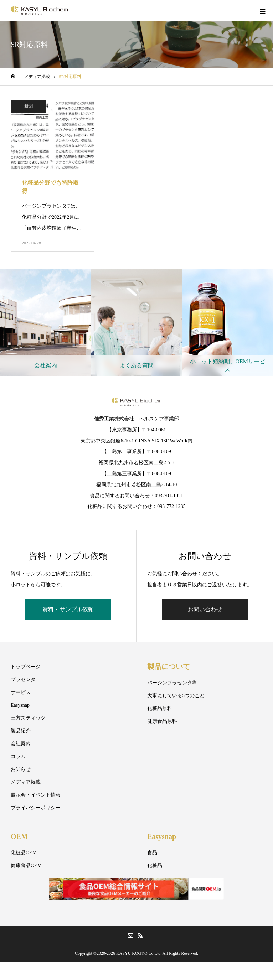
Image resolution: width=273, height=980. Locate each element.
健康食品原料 (162, 721)
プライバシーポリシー (36, 808)
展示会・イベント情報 (36, 795)
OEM (19, 836)
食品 (152, 853)
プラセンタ (23, 680)
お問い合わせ (205, 609)
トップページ (26, 667)
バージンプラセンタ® (172, 683)
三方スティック (28, 718)
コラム (18, 756)
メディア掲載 (26, 782)
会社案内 (21, 744)
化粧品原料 (160, 708)
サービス (21, 692)
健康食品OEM (26, 865)
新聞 (29, 106)
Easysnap (20, 705)
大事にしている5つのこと (176, 696)
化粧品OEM (24, 853)
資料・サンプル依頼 (68, 609)
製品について (169, 667)
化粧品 (155, 865)
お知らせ (21, 769)
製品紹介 (21, 731)
